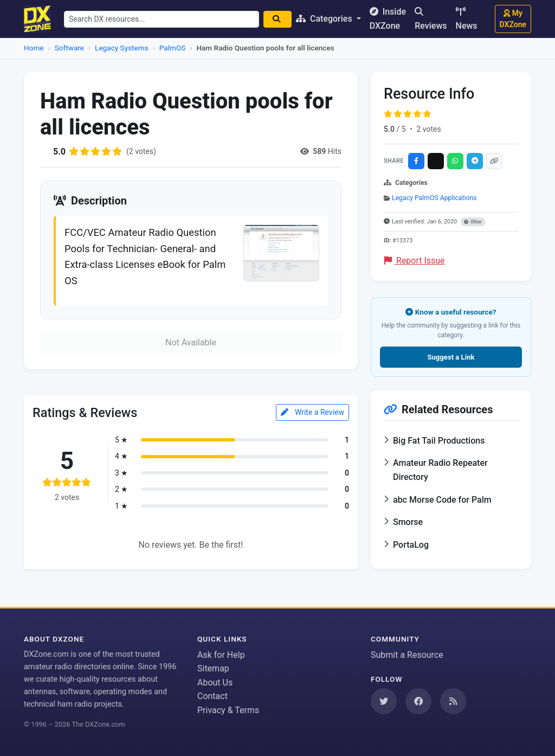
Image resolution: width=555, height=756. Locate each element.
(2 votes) (141, 151)
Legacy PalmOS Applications (434, 198)
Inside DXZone (388, 19)
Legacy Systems (122, 48)
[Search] (277, 19)
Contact (212, 696)
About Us (215, 683)
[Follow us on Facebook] (418, 701)
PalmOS (173, 48)
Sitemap (213, 668)
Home (34, 48)
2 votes (428, 129)
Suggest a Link (451, 357)
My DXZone (513, 19)
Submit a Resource (407, 655)
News (467, 19)
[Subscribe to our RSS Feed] (453, 701)
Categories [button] (325, 19)
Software (69, 48)
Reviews (431, 19)
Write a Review (312, 412)
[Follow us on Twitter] (384, 701)
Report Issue (415, 261)
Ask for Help (221, 655)
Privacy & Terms (228, 710)
